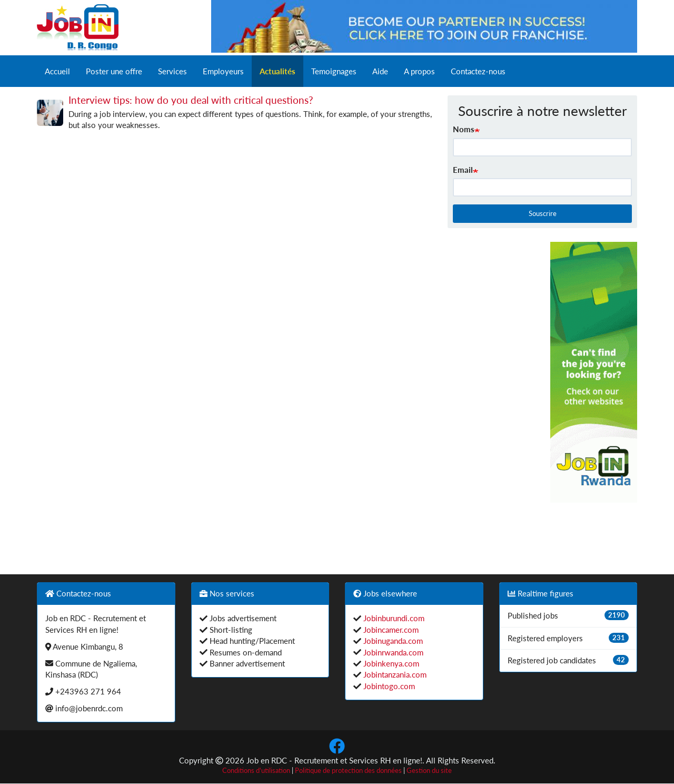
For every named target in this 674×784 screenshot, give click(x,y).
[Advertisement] (491, 400)
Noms (464, 129)
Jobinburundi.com (393, 618)
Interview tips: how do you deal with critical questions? (191, 100)
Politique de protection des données (348, 771)
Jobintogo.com (388, 686)
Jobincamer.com (390, 630)
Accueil (57, 71)
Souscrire (543, 213)
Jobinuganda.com (392, 641)
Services (172, 71)
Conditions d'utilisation (256, 771)
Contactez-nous (478, 71)
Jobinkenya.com (390, 663)
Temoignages (334, 71)
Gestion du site (429, 771)
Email (463, 170)
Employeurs (223, 71)
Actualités (277, 71)
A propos (419, 71)
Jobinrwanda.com (392, 652)
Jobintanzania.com (394, 674)
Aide (380, 71)
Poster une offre (114, 71)
